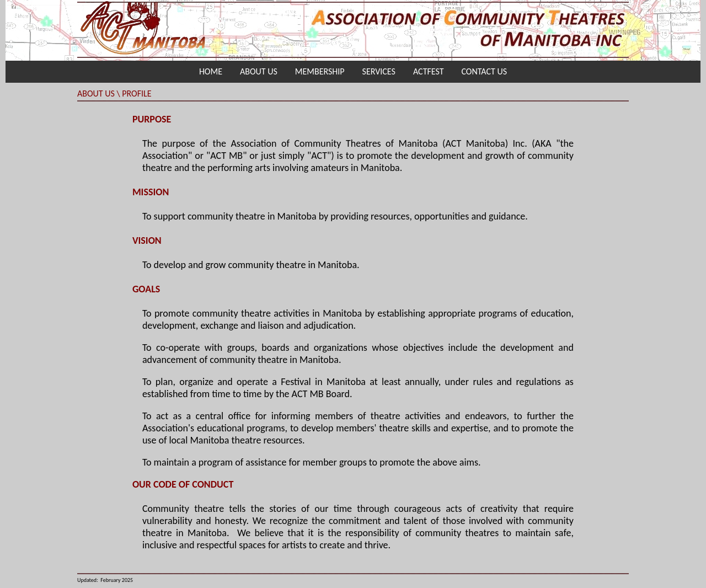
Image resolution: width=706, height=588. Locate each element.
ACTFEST (429, 71)
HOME (211, 71)
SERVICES (379, 71)
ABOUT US (259, 71)
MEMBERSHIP (320, 71)
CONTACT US (484, 71)
